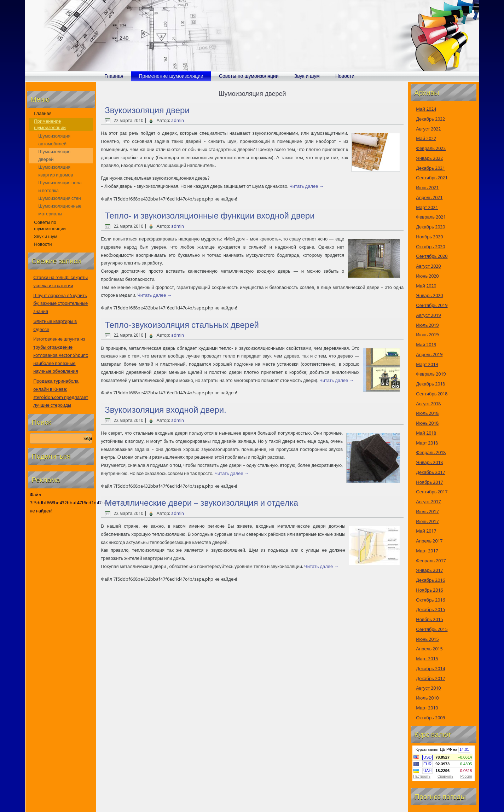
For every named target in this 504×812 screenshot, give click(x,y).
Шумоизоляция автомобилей (54, 140)
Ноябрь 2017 (429, 482)
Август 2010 (428, 688)
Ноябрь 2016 (429, 590)
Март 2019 (427, 364)
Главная (114, 76)
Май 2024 (426, 109)
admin (178, 120)
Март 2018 (427, 443)
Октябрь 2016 (430, 600)
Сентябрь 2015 (432, 629)
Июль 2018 (427, 413)
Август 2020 (428, 266)
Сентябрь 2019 (432, 305)
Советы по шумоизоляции (249, 76)
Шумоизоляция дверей (54, 155)
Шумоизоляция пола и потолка (60, 187)
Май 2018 (426, 433)
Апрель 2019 (429, 355)
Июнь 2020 (427, 276)
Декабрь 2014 (430, 669)
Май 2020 (426, 286)
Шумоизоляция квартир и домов (56, 171)
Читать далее (306, 186)
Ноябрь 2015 (429, 619)
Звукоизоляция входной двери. (166, 410)
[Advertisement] (61, 627)
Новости (345, 76)
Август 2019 (428, 315)
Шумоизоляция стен (60, 198)
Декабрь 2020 (430, 227)
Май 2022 (426, 138)
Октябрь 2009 (430, 718)
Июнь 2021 (427, 188)
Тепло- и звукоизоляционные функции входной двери (210, 216)
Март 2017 (427, 551)
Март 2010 (427, 708)
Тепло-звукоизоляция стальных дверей (182, 325)
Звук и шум (307, 76)
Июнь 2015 (427, 639)
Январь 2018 (429, 462)
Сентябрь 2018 (432, 394)
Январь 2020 (429, 295)
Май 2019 (426, 345)
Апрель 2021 (429, 198)
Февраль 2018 (431, 453)
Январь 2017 (429, 570)
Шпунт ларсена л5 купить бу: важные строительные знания (60, 304)
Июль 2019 (427, 325)
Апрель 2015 (429, 649)
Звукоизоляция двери (147, 110)
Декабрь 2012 (430, 678)
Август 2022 (428, 129)
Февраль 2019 (431, 374)
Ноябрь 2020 (429, 237)
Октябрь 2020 (430, 247)
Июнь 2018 (427, 423)
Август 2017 (428, 502)
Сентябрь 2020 (432, 256)
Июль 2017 (427, 512)
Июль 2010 (427, 698)
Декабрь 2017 (430, 472)
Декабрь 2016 (430, 580)
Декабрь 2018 (430, 384)
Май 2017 (426, 531)
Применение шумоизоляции (171, 76)
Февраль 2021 (431, 217)
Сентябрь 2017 (432, 492)
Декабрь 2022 (430, 119)
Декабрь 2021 (430, 168)
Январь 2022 (429, 158)
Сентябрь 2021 (432, 178)
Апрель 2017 (429, 541)
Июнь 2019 (427, 335)
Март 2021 (427, 207)
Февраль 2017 (431, 561)
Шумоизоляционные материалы (60, 210)
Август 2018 (428, 404)
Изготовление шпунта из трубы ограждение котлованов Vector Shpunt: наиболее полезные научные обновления (61, 355)
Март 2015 (427, 659)
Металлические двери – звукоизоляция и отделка (201, 503)
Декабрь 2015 (430, 610)
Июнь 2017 (427, 521)
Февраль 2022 (431, 148)
